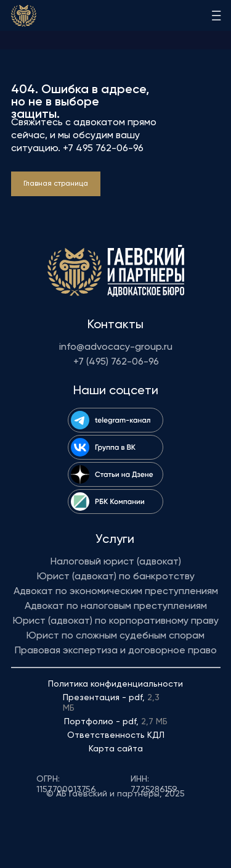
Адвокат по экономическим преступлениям (116, 592)
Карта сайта (116, 749)
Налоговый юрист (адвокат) (116, 562)
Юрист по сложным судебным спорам (115, 636)
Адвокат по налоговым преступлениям (116, 606)
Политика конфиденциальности (115, 684)
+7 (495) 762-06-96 (116, 362)
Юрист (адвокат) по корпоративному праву (116, 621)
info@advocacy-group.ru (116, 347)
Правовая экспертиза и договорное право (116, 651)
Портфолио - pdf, (116, 722)
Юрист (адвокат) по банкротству (116, 577)
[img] (24, 16)
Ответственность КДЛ (116, 735)
